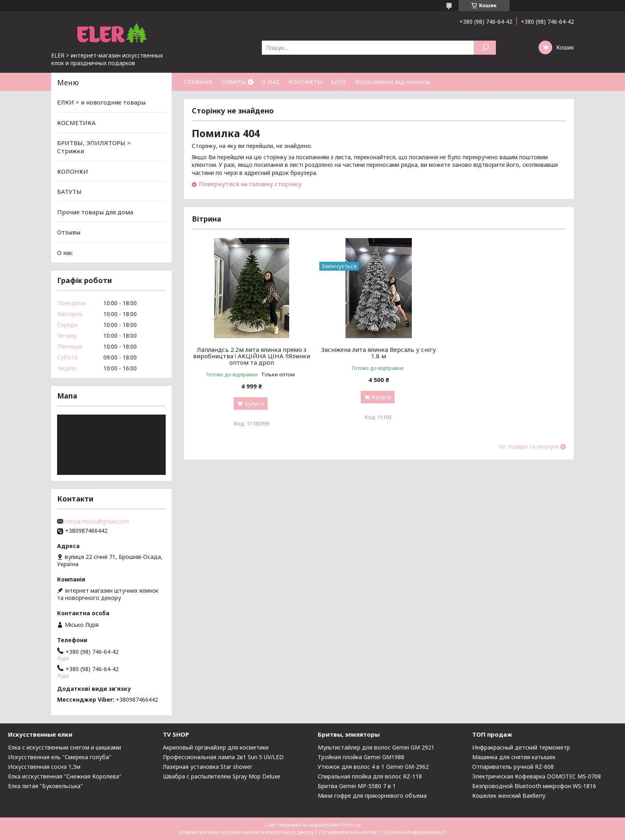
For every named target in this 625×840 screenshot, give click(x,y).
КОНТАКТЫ (305, 82)
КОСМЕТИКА (76, 123)
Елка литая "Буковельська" (45, 786)
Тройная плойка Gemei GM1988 (361, 757)
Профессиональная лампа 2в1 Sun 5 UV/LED (223, 757)
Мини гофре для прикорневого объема (372, 796)
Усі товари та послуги (529, 447)
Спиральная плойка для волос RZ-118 (370, 776)
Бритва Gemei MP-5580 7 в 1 (357, 786)
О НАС (271, 82)
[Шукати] (485, 48)
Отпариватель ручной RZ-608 (513, 767)
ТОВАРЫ (233, 82)
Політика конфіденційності (415, 832)
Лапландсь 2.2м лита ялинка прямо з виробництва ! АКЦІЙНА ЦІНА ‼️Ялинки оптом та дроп (252, 356)
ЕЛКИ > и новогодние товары (101, 102)
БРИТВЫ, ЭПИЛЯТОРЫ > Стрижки (94, 147)
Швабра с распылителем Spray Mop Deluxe (222, 776)
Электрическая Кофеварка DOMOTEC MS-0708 (537, 776)
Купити (254, 404)
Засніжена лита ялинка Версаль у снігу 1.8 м (379, 353)
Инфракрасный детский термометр (521, 747)
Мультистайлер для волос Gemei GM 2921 (376, 747)
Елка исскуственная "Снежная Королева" (65, 776)
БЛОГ (339, 82)
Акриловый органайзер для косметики (216, 747)
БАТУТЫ (69, 191)
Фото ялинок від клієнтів (392, 82)
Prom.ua (351, 825)
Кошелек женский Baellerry (509, 796)
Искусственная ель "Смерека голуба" (60, 757)
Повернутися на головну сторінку (250, 184)
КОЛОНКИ (73, 171)
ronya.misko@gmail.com (97, 522)
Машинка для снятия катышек (514, 757)
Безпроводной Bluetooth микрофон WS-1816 (534, 786)
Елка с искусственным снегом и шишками (65, 747)
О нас (65, 253)
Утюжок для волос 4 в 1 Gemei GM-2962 (373, 767)
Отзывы (69, 232)
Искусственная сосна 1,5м (44, 767)
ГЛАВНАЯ (198, 82)
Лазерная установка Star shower (208, 767)
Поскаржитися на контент (349, 832)
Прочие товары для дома (95, 212)
